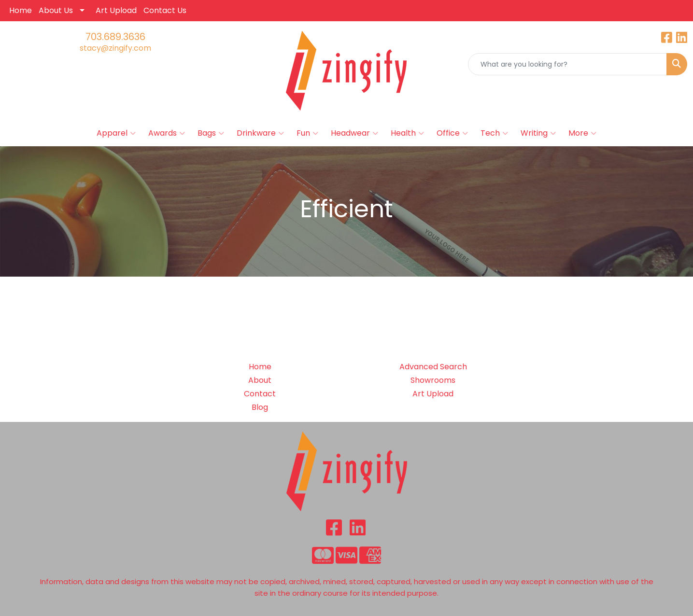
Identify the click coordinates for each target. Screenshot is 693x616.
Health (407, 133)
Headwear (354, 133)
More (582, 133)
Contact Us (165, 10)
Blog (260, 407)
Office (452, 133)
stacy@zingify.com (115, 48)
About (260, 380)
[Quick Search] (567, 64)
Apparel (116, 133)
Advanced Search (433, 367)
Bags (211, 133)
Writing (538, 133)
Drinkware (260, 133)
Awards (167, 133)
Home (21, 10)
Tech (494, 133)
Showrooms (433, 380)
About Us (56, 10)
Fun (307, 133)
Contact (260, 394)
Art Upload (116, 10)
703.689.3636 (115, 37)
